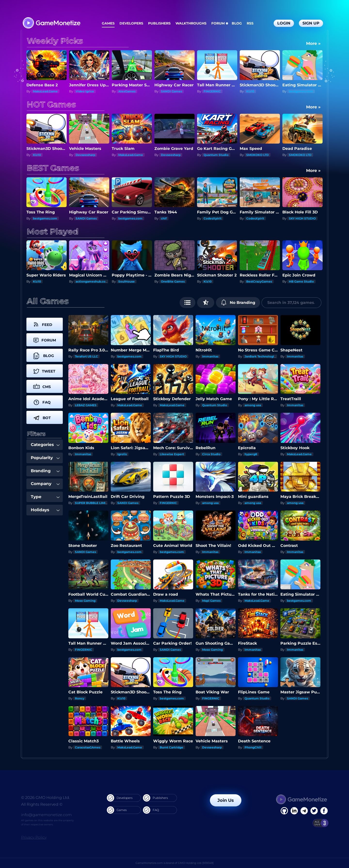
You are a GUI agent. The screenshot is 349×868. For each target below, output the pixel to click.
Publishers (159, 23)
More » (313, 43)
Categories (45, 445)
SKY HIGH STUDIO (302, 218)
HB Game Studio (301, 281)
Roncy (80, 698)
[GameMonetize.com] (51, 23)
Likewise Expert (172, 454)
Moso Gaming (85, 601)
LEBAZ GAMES (86, 405)
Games (108, 23)
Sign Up (311, 23)
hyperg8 (251, 454)
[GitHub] (324, 811)
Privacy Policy (34, 837)
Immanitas (210, 356)
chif (164, 218)
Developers (131, 23)
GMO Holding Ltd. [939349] (196, 863)
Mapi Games (211, 601)
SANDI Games (171, 91)
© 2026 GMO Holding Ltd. (45, 798)
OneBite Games (173, 281)
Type (45, 497)
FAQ (151, 810)
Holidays (45, 510)
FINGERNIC (212, 91)
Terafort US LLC (86, 356)
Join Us (226, 800)
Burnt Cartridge (171, 747)
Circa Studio (211, 454)
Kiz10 (250, 91)
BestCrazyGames (259, 281)
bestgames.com (301, 91)
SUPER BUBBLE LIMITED (93, 503)
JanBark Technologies (261, 356)
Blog (237, 23)
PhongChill (253, 747)
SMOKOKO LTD (258, 155)
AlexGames (127, 91)
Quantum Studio (216, 155)
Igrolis (122, 454)
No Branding (238, 302)
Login (284, 23)
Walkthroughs (191, 23)
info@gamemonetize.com (46, 815)
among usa (253, 405)
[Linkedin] (304, 811)
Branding (45, 471)
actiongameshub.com (92, 281)
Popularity (45, 458)
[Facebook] (284, 811)
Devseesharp (85, 155)
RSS (250, 23)
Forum (218, 23)
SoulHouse (127, 281)
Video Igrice (85, 91)
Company (45, 484)
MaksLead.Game (45, 91)
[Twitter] (314, 811)
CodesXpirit (213, 218)
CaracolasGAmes (88, 747)
